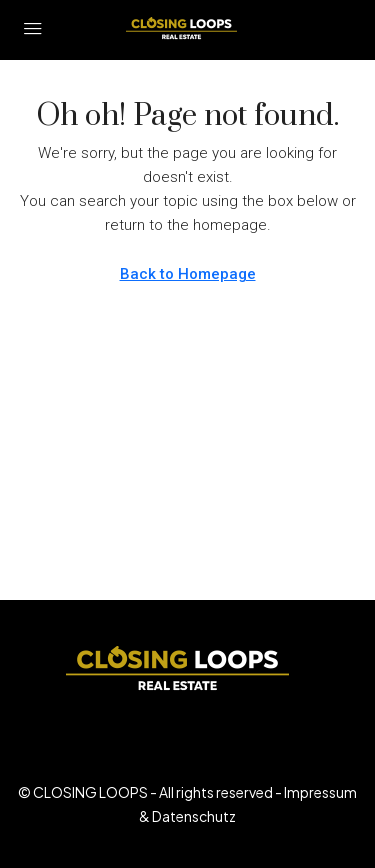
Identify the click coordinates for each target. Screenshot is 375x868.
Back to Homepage (188, 274)
